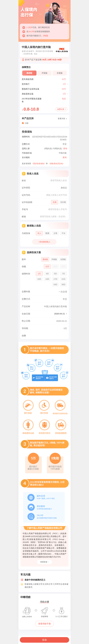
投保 (44, 640)
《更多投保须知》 (39, 164)
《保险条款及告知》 (56, 164)
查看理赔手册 (44, 624)
